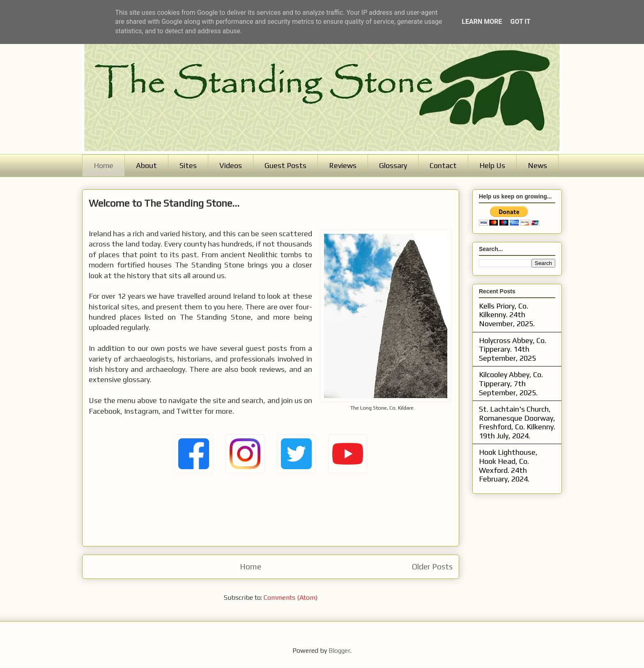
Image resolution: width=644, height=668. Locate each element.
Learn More (482, 22)
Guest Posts (285, 165)
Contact (443, 165)
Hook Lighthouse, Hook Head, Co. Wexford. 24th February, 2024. (508, 465)
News (537, 165)
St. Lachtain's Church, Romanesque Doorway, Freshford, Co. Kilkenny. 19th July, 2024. (517, 422)
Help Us (492, 165)
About (146, 165)
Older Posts (432, 567)
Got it (520, 22)
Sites (188, 165)
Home (103, 165)
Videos (231, 165)
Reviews (343, 165)
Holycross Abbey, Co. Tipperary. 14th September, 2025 (513, 349)
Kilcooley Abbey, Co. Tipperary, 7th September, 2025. (511, 383)
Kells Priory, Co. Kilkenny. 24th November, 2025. (507, 315)
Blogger (339, 651)
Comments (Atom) (291, 598)
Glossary (393, 165)
